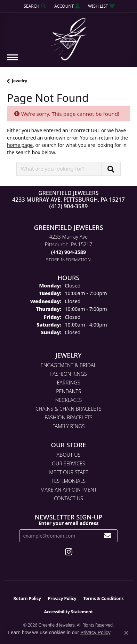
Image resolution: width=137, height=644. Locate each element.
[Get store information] (69, 260)
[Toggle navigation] (13, 61)
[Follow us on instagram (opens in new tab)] (69, 552)
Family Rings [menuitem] (68, 426)
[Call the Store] (68, 252)
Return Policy (27, 598)
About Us (69, 455)
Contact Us (68, 498)
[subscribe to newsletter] (108, 536)
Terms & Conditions (104, 598)
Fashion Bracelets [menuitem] (68, 417)
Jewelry (19, 81)
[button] (34, 6)
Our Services (68, 463)
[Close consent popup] (126, 633)
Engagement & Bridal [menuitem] (68, 365)
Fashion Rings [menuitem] (68, 374)
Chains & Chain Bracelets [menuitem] (68, 409)
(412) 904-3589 (69, 206)
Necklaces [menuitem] (69, 400)
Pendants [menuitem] (68, 391)
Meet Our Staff (68, 472)
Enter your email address (69, 523)
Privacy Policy (62, 598)
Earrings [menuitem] (68, 383)
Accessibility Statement (68, 612)
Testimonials (68, 481)
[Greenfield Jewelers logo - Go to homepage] (68, 37)
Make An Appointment (68, 490)
